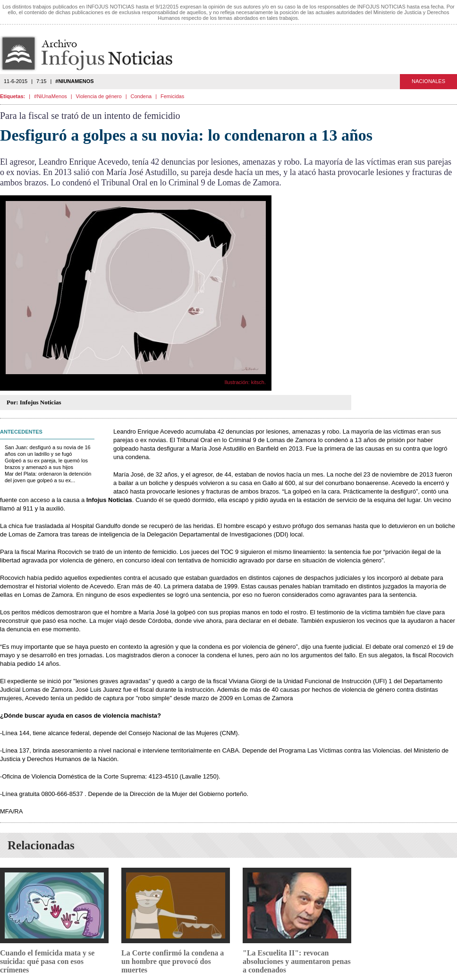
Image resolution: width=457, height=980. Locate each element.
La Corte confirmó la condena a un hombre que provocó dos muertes (173, 961)
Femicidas (172, 96)
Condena (141, 96)
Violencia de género (99, 96)
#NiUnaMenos (51, 96)
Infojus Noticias (94, 54)
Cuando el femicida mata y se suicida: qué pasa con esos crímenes (47, 961)
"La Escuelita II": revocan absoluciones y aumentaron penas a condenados (297, 961)
